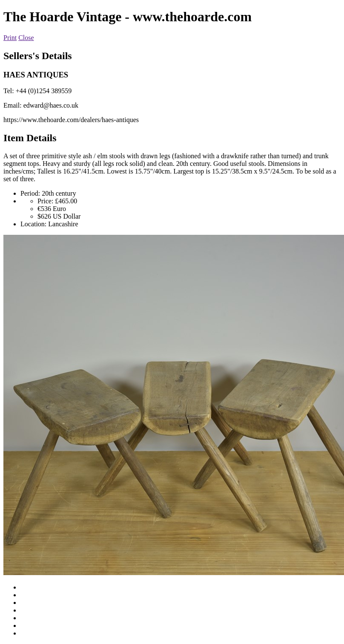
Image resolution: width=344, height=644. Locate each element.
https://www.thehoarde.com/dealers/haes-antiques (71, 120)
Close (26, 38)
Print (10, 38)
